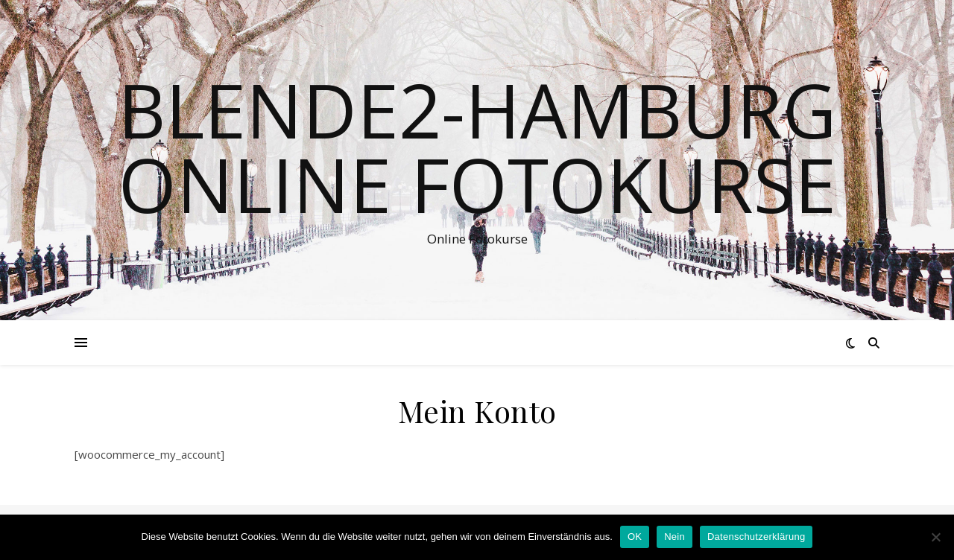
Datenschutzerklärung (756, 537)
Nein (675, 537)
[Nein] (935, 537)
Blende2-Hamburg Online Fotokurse (477, 147)
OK (635, 537)
